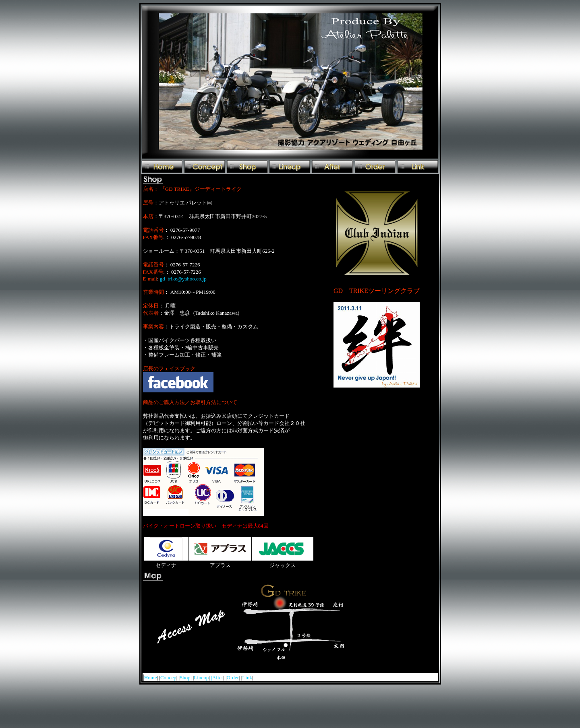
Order (233, 677)
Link (247, 677)
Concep (168, 677)
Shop (185, 677)
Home (151, 677)
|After (217, 677)
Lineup (201, 677)
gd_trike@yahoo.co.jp (183, 279)
